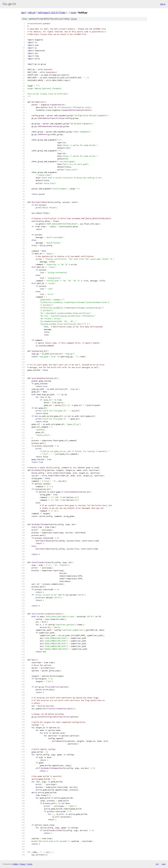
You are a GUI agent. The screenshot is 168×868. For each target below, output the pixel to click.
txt (157, 864)
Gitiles (15, 864)
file (74, 19)
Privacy (22, 864)
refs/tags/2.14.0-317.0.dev (52, 12)
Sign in (163, 4)
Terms (30, 864)
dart (23, 12)
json (163, 864)
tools (73, 12)
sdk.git (32, 12)
